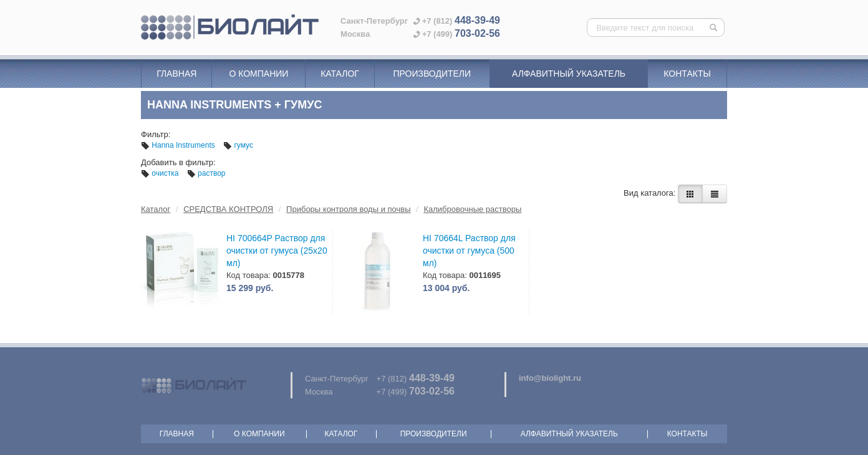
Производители (432, 74)
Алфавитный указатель (569, 74)
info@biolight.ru (550, 378)
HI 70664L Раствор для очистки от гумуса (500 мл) (469, 251)
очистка (161, 173)
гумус (238, 145)
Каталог (340, 74)
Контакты (687, 74)
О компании (258, 74)
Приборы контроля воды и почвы (348, 209)
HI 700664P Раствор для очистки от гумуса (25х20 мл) (277, 251)
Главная (176, 74)
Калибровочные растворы (472, 209)
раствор (206, 173)
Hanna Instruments (179, 145)
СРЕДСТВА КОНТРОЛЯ (228, 209)
